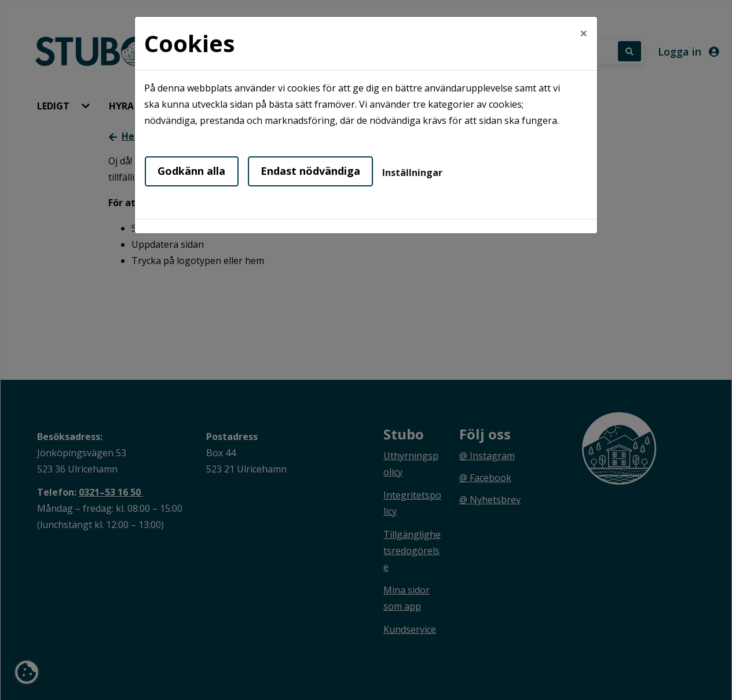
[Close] (584, 33)
